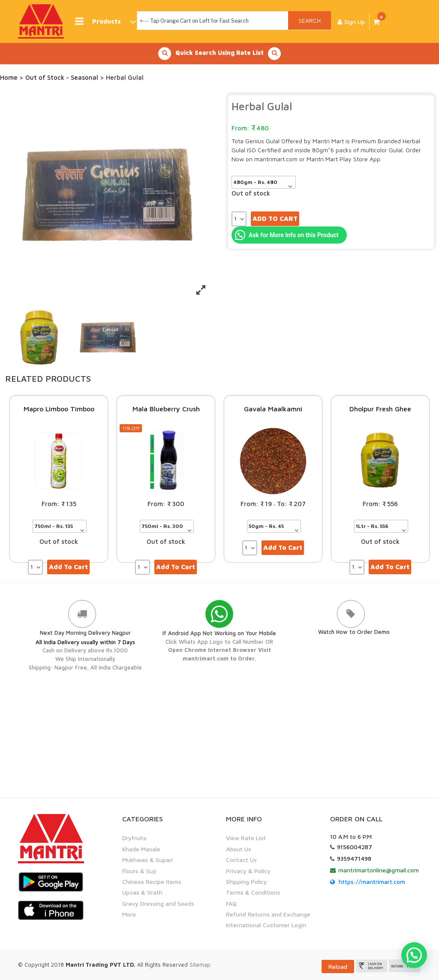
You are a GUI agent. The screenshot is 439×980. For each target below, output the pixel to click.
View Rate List (246, 837)
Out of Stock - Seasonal (62, 77)
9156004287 (355, 846)
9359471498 (354, 858)
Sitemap (200, 964)
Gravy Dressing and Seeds (158, 903)
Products (105, 22)
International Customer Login (266, 925)
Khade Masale (141, 849)
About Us (239, 849)
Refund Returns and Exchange (268, 914)
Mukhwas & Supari (147, 859)
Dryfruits (134, 837)
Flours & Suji (139, 870)
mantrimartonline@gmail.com (379, 870)
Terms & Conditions (253, 892)
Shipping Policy (247, 881)
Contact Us (241, 859)
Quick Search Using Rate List (219, 54)
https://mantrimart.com (372, 881)
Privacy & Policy (248, 870)
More (129, 914)
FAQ (231, 903)
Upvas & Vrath (142, 892)
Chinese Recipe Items (152, 881)
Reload (338, 966)
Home (9, 77)
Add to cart (275, 219)
